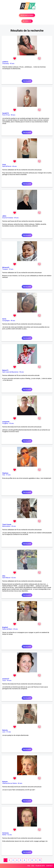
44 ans (9, 680)
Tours (4, 680)
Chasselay (6, 64)
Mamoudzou (6, 526)
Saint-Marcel (6, 578)
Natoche (5, 730)
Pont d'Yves (6, 115)
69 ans (16, 218)
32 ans (11, 269)
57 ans (9, 732)
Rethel (4, 835)
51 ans (8, 475)
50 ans (22, 372)
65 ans (16, 629)
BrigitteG (5, 627)
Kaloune (5, 782)
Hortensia (5, 833)
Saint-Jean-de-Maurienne (10, 372)
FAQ (29, 866)
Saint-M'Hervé (7, 166)
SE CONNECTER (27, 21)
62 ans (14, 578)
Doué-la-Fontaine (8, 218)
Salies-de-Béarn (7, 629)
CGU (33, 866)
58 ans (13, 115)
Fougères (5, 423)
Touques (5, 269)
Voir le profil (27, 81)
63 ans (11, 423)
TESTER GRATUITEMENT (27, 15)
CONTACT (49, 866)
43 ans (12, 64)
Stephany (5, 473)
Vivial (4, 165)
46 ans (14, 166)
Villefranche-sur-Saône (9, 783)
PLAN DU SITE (40, 866)
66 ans (20, 783)
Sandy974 (5, 113)
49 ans (13, 321)
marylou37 (6, 679)
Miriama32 (6, 267)
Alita (4, 576)
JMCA (4, 216)
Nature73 (5, 370)
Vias (4, 475)
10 (40, 860)
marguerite (6, 422)
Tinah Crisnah (7, 525)
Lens (4, 732)
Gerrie (4, 319)
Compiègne (6, 321)
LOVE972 (5, 62)
